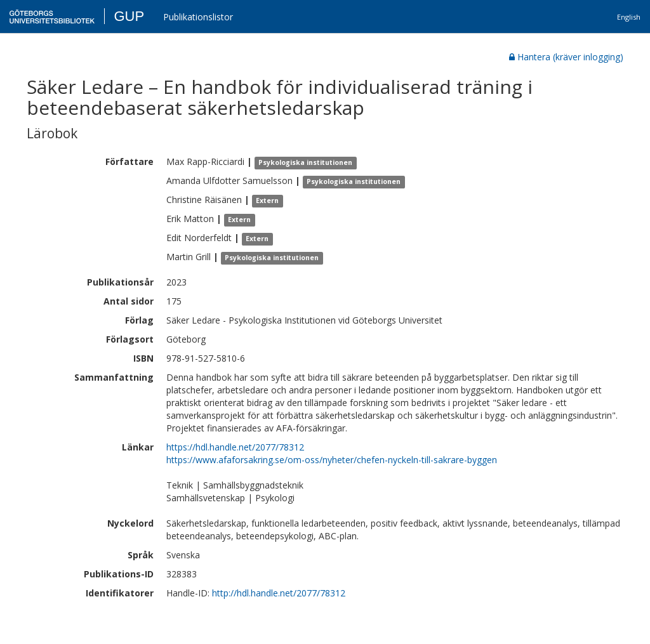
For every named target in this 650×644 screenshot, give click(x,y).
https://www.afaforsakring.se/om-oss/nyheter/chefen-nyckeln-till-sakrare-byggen (332, 460)
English (629, 17)
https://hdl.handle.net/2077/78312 (235, 447)
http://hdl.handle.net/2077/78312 (279, 593)
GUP (129, 16)
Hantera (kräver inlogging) (566, 57)
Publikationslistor (198, 17)
